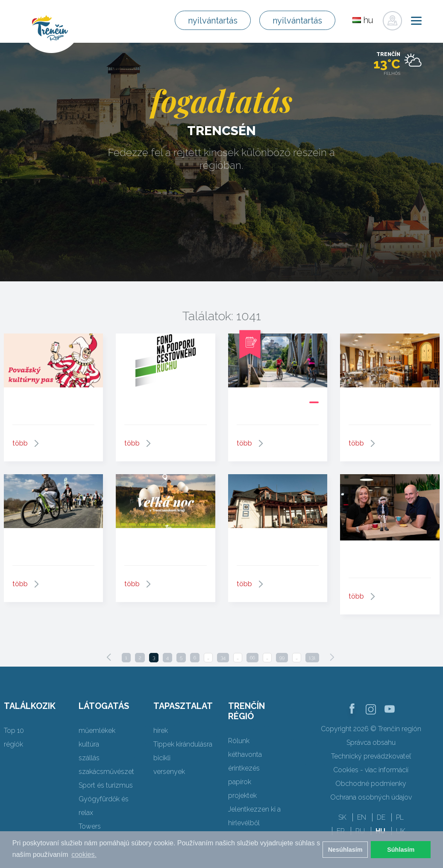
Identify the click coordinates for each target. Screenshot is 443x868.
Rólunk (239, 741)
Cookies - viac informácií (371, 770)
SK (342, 817)
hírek (161, 731)
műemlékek (97, 731)
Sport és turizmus (106, 785)
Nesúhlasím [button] (345, 850)
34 (223, 658)
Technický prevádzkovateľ (371, 756)
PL (400, 817)
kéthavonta (245, 754)
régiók (13, 744)
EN (362, 817)
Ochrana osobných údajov (371, 797)
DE (381, 817)
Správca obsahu (371, 743)
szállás (89, 758)
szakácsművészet (106, 772)
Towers (90, 826)
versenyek (169, 772)
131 (312, 658)
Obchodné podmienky (371, 784)
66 (252, 658)
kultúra (89, 744)
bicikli (162, 758)
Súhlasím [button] (401, 850)
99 (282, 658)
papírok (240, 782)
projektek (242, 796)
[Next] (332, 657)
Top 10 (14, 731)
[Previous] (109, 657)
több (20, 443)
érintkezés (244, 768)
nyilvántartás (213, 21)
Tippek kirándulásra (183, 744)
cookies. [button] (84, 855)
